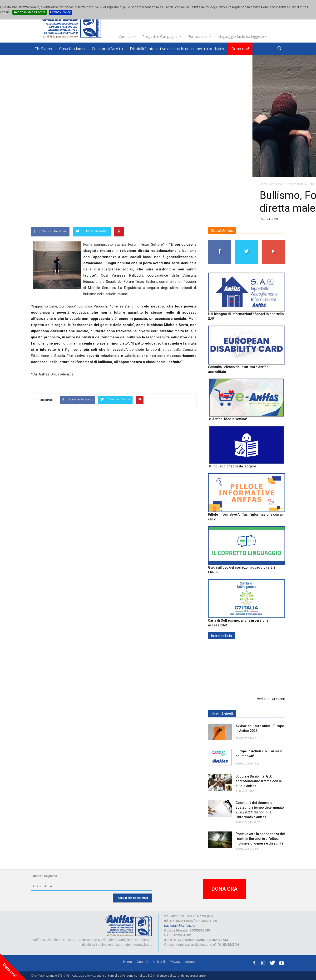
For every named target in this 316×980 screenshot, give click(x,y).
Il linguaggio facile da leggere (232, 466)
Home (127, 962)
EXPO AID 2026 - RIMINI (255, 647)
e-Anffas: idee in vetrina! (228, 419)
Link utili (159, 962)
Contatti (142, 962)
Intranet (191, 962)
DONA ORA (224, 889)
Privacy (175, 962)
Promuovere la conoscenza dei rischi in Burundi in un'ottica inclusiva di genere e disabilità (260, 839)
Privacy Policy (60, 12)
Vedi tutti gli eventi (271, 699)
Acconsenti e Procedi (30, 12)
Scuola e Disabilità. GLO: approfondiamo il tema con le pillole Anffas (259, 781)
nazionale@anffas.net (180, 926)
